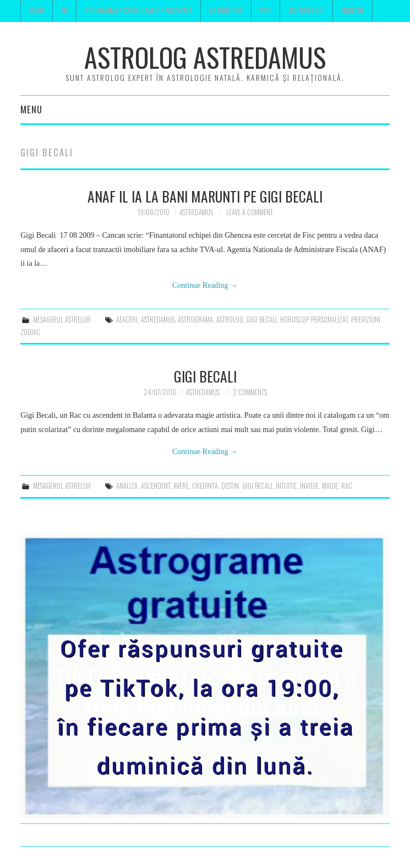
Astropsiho (306, 11)
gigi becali (262, 320)
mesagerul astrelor (62, 320)
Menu (31, 109)
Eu (64, 11)
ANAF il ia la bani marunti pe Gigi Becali (205, 196)
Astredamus (196, 212)
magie (330, 486)
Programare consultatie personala (138, 11)
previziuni (366, 320)
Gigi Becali (205, 376)
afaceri (127, 320)
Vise (266, 11)
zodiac (30, 332)
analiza (127, 486)
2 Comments (250, 392)
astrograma (195, 320)
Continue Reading (205, 285)
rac (347, 486)
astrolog (230, 320)
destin (230, 486)
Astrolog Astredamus (205, 57)
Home (37, 11)
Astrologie (226, 11)
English (352, 11)
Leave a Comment (250, 212)
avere (181, 486)
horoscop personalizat (314, 320)
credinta (205, 486)
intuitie (286, 486)
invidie (309, 486)
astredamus (158, 320)
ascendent (155, 486)
